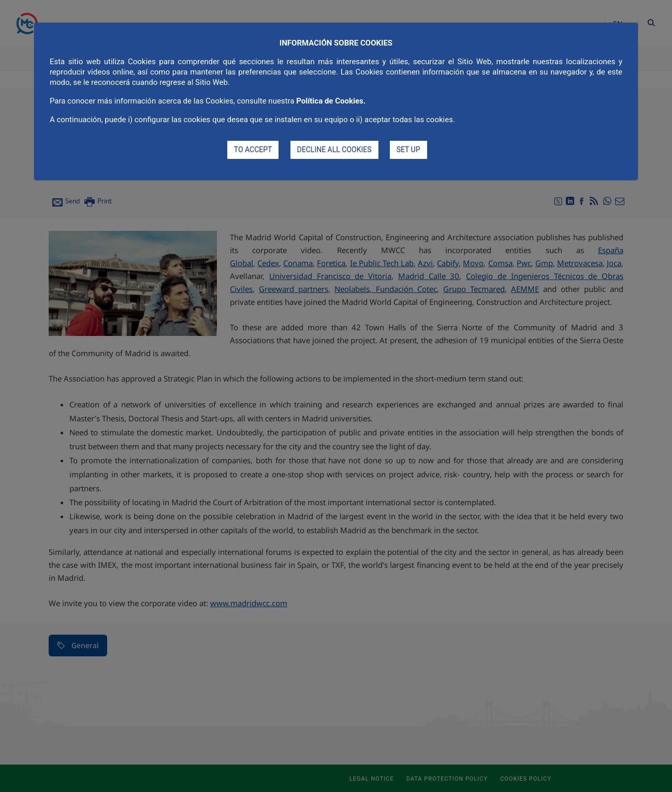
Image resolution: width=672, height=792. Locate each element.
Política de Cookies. (331, 101)
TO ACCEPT (253, 150)
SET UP (408, 150)
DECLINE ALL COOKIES (334, 150)
